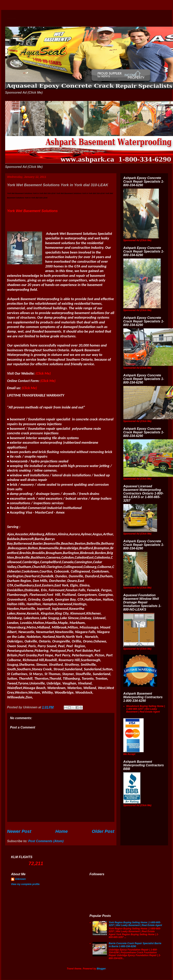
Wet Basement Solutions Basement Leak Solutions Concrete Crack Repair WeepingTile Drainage (12, 18)
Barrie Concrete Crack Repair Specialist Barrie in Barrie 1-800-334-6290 (135, 945)
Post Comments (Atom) (46, 841)
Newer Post (19, 831)
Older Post (103, 831)
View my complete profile (25, 884)
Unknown (20, 879)
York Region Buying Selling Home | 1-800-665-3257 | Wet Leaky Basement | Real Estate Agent (135, 924)
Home (62, 831)
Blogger (101, 969)
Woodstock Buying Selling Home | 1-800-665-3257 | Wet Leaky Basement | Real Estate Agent (146, 709)
